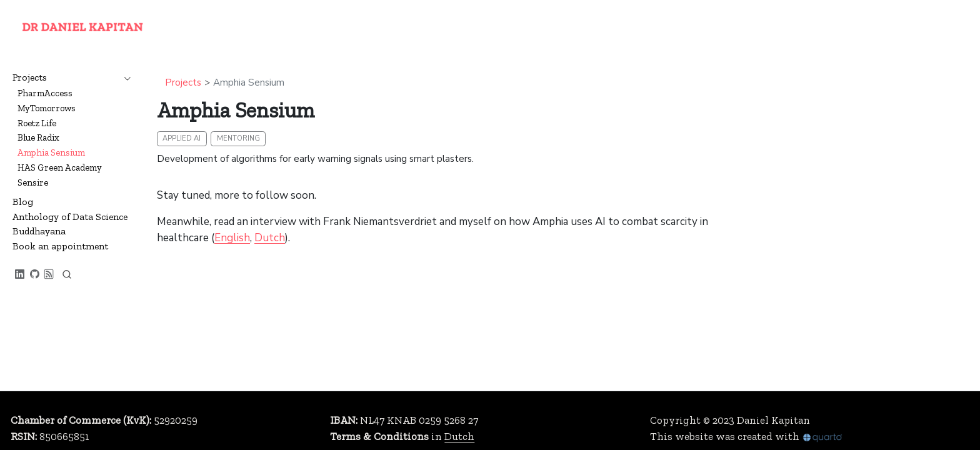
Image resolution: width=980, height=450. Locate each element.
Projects (183, 82)
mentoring (238, 138)
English (232, 238)
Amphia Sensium (249, 82)
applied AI (182, 138)
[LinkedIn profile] (20, 275)
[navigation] (124, 78)
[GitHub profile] (35, 275)
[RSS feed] (49, 275)
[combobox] (67, 274)
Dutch (270, 238)
